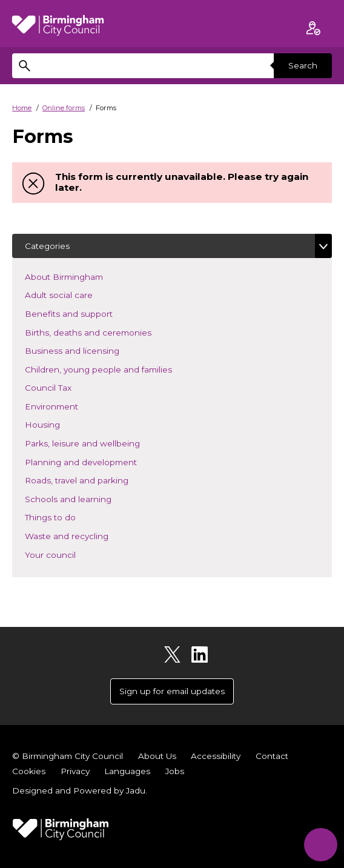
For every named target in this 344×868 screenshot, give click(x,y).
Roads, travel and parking (94, 479)
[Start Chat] (321, 845)
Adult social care (77, 294)
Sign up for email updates (172, 691)
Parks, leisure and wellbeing (100, 442)
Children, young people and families (116, 369)
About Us (157, 756)
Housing (60, 424)
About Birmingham (82, 276)
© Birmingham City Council (68, 756)
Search (303, 65)
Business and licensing (90, 350)
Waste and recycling (84, 535)
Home (22, 108)
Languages (127, 771)
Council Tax (66, 387)
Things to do (68, 516)
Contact (272, 756)
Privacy (75, 771)
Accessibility (216, 756)
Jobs (175, 771)
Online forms (64, 108)
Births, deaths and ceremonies (106, 332)
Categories (47, 246)
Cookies (29, 771)
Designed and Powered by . (80, 790)
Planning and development (99, 461)
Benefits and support (87, 313)
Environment (69, 406)
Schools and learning (86, 498)
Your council (68, 554)
